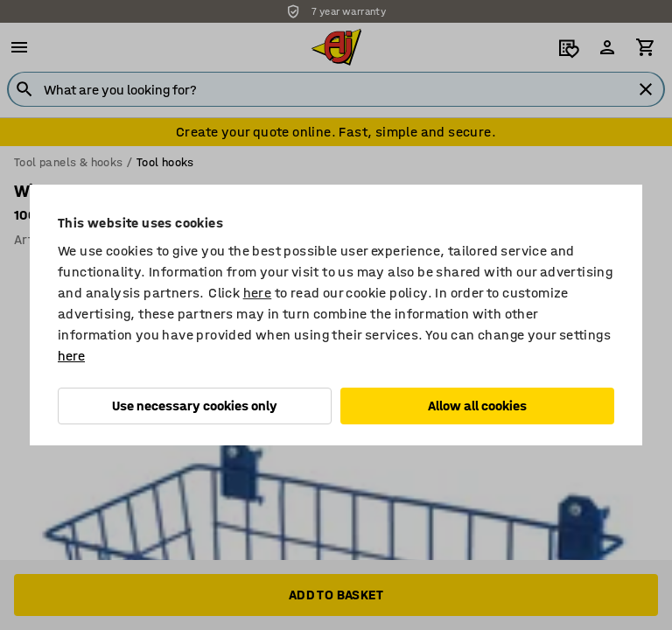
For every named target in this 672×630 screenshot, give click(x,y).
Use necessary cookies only (195, 406)
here (258, 293)
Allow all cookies (477, 406)
